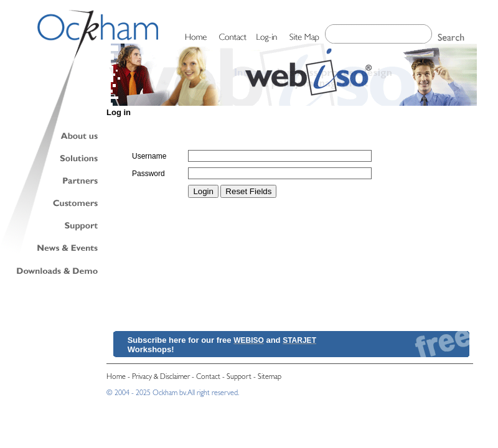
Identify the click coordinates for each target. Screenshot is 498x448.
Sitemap (270, 378)
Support (239, 378)
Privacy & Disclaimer (161, 378)
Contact (208, 378)
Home (116, 378)
